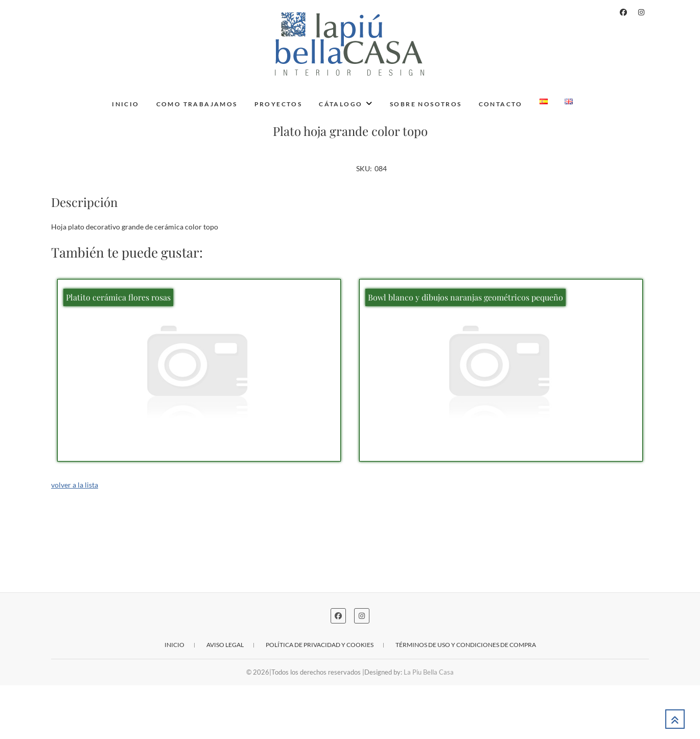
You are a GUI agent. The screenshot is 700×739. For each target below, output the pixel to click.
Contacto (501, 104)
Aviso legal (225, 698)
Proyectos (278, 104)
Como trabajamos (197, 104)
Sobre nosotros (426, 104)
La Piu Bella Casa (429, 726)
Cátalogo (341, 104)
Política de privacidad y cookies (320, 698)
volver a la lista (75, 538)
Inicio (125, 104)
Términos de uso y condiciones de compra (466, 698)
